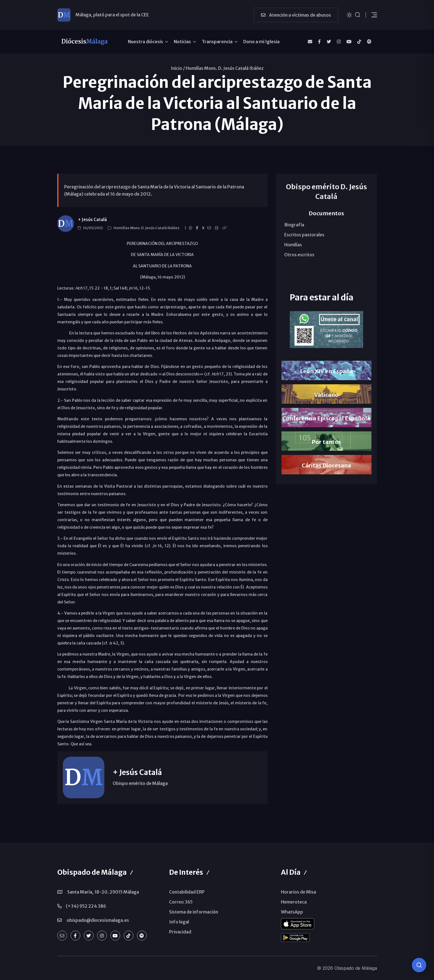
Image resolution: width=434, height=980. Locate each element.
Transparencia (217, 42)
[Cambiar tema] (349, 15)
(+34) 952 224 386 (86, 906)
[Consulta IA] (419, 965)
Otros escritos (299, 255)
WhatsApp (292, 912)
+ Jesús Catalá (92, 220)
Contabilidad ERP (187, 892)
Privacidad (180, 932)
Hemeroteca (294, 902)
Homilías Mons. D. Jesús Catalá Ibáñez (225, 68)
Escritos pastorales (304, 235)
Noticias (182, 42)
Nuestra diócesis (145, 42)
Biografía (294, 225)
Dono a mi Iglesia (261, 42)
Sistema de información (194, 912)
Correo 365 (181, 902)
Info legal (179, 922)
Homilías (293, 245)
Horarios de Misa (299, 892)
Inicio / (178, 68)
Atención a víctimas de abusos (296, 15)
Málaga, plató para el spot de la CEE (112, 15)
